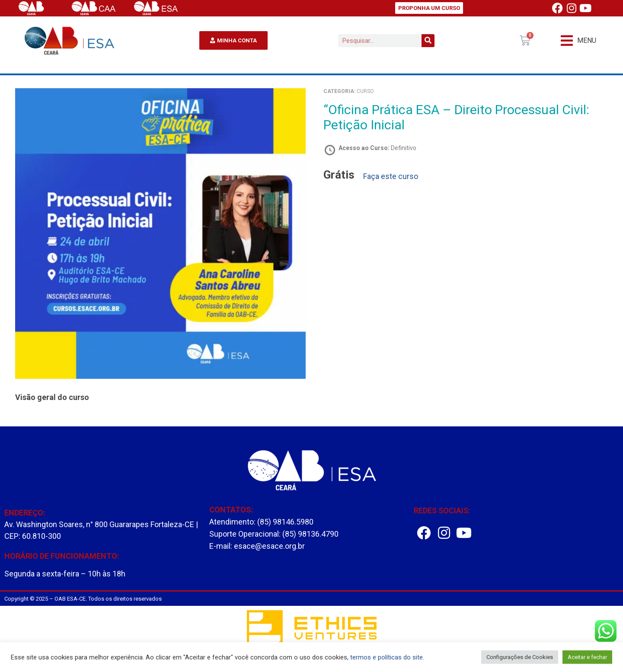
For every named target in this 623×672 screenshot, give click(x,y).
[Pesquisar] (428, 41)
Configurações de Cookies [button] (520, 657)
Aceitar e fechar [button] (587, 657)
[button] (578, 40)
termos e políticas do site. (387, 657)
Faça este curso (391, 176)
